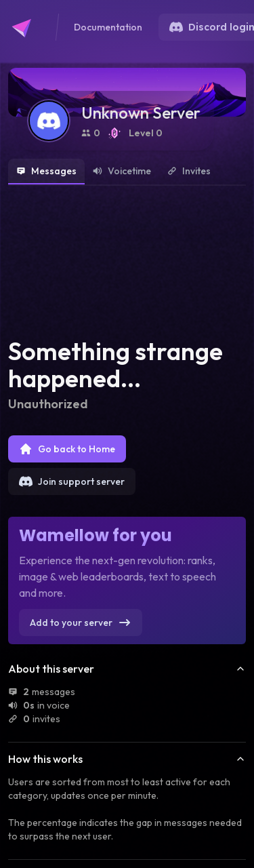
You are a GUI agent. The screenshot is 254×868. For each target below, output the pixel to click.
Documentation (108, 27)
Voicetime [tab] (122, 171)
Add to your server (81, 623)
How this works (127, 759)
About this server (127, 669)
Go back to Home (67, 449)
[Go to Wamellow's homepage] (27, 27)
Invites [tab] (189, 171)
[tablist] (127, 172)
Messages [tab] (46, 171)
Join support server (72, 481)
